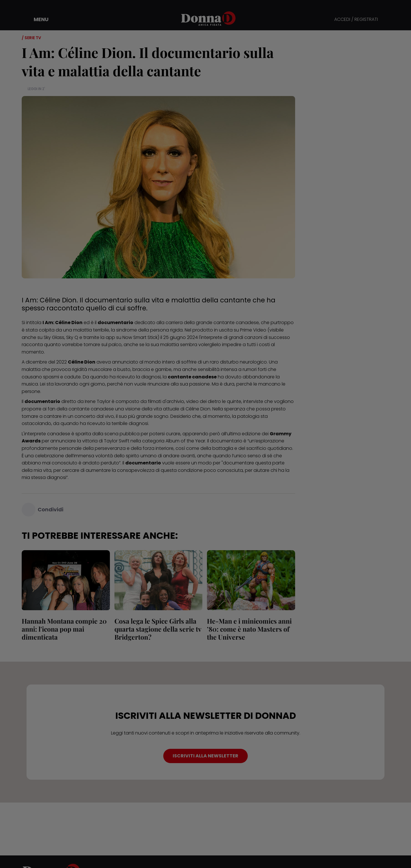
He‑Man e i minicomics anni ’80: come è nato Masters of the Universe (249, 629)
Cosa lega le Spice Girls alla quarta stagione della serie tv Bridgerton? (158, 629)
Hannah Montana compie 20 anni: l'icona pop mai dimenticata (64, 629)
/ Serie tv (31, 38)
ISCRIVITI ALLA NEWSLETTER (205, 756)
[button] (37, 19)
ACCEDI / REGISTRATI (356, 20)
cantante (79, 409)
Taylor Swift (117, 441)
